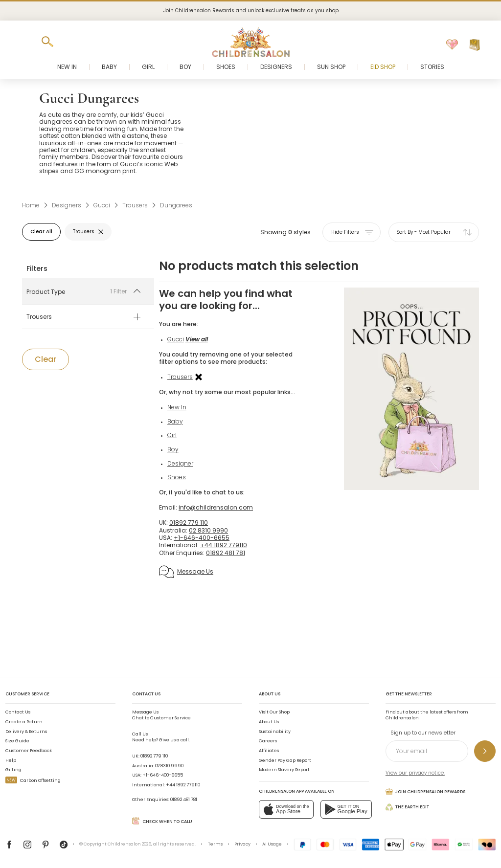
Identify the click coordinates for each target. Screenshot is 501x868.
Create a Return (24, 722)
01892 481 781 (184, 800)
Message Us (193, 587)
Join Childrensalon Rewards (425, 791)
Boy (180, 464)
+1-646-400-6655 (163, 775)
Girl (179, 450)
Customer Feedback (29, 751)
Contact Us (18, 712)
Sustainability (275, 732)
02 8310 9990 (169, 766)
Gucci (182, 339)
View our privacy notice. (415, 773)
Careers (268, 741)
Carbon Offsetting (33, 780)
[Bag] (475, 45)
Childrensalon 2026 (129, 844)
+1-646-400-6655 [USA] (208, 553)
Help (11, 760)
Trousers (192, 384)
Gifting (13, 770)
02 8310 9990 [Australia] (215, 545)
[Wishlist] (452, 45)
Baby (182, 436)
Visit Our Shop (274, 712)
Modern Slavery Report (284, 770)
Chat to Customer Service (161, 715)
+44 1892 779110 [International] (230, 560)
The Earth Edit (407, 807)
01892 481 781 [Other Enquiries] (232, 568)
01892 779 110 (154, 756)
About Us (269, 722)
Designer (187, 478)
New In (184, 422)
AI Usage (272, 844)
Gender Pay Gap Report (285, 760)
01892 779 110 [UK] (195, 538)
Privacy (242, 844)
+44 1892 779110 (183, 785)
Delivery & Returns (26, 732)
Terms (215, 844)
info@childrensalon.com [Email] (223, 523)
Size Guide (17, 741)
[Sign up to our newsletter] (485, 751)
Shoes (183, 492)
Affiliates (269, 751)
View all (204, 339)
